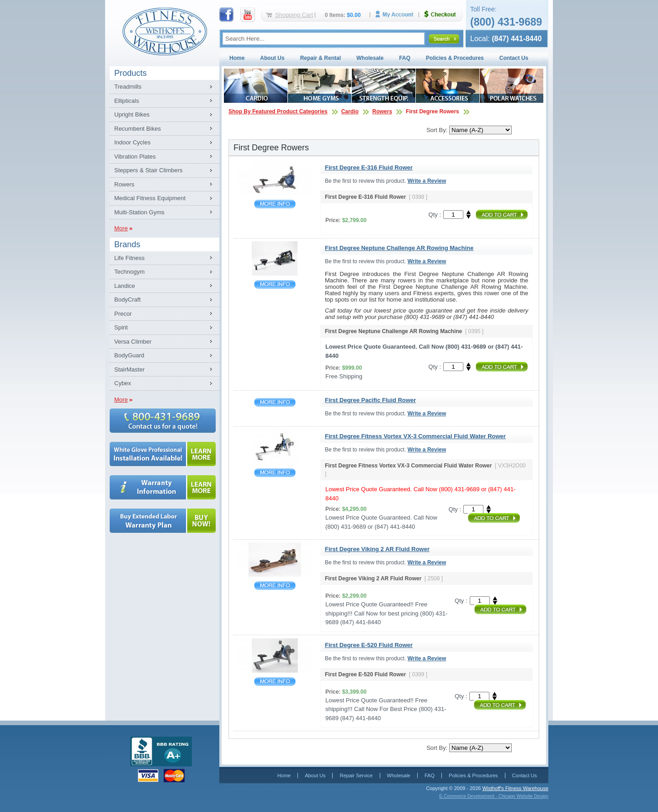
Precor (123, 314)
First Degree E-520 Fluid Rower (275, 682)
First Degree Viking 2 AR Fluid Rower (275, 586)
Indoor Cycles (132, 142)
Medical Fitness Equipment (150, 198)
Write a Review (427, 181)
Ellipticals (127, 101)
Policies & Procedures (455, 58)
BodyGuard (129, 355)
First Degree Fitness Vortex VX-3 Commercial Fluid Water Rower (275, 473)
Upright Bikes (132, 114)
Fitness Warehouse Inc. (164, 31)
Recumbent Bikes (138, 129)
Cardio (350, 111)
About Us (272, 58)
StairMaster (129, 369)
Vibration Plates (135, 157)
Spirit (121, 327)
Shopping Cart (294, 15)
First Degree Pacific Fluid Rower (275, 402)
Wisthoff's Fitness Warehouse (515, 788)
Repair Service (356, 775)
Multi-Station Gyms (139, 212)
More (121, 228)
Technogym (129, 272)
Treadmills (128, 87)
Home (237, 58)
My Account (398, 14)
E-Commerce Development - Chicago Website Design (494, 796)
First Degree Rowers (432, 111)
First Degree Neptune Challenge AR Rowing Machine (275, 284)
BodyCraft (127, 300)
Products (130, 73)
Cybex (123, 383)
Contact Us (514, 58)
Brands (127, 244)
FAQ (405, 58)
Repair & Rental (321, 58)
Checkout (444, 14)
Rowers (124, 184)
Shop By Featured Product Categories (278, 111)
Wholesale (370, 58)
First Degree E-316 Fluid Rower (275, 204)
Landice (125, 286)
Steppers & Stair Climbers (149, 170)
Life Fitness (129, 258)
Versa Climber (133, 342)
